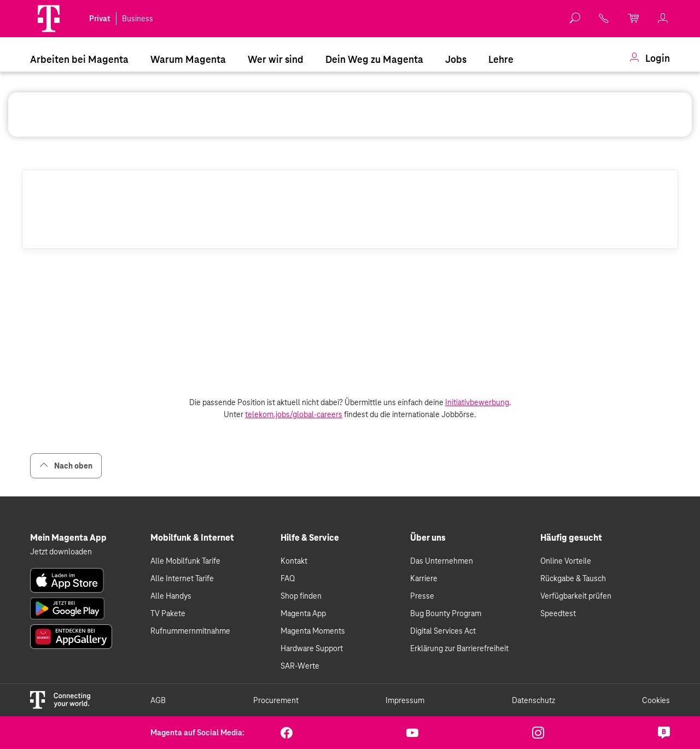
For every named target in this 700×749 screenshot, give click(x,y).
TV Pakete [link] (168, 613)
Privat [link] (100, 19)
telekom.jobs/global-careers (294, 414)
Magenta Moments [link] (313, 631)
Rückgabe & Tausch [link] (573, 578)
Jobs (456, 59)
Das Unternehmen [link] (442, 561)
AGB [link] (158, 700)
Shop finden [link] (301, 596)
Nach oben (66, 466)
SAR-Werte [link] (300, 666)
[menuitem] (79, 58)
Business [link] (138, 19)
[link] (604, 19)
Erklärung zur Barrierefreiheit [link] (459, 648)
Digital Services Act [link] (443, 631)
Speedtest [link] (558, 613)
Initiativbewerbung (477, 402)
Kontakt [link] (294, 561)
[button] (49, 19)
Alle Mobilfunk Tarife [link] (185, 561)
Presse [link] (422, 596)
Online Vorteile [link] (566, 561)
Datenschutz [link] (533, 700)
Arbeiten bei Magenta (79, 59)
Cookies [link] (656, 700)
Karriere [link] (424, 578)
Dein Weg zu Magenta (374, 59)
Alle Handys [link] (171, 596)
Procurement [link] (276, 700)
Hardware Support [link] (312, 648)
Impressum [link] (405, 700)
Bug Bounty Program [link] (446, 613)
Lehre (501, 59)
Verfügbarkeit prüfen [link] (576, 596)
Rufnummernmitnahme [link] (190, 631)
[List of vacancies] (350, 323)
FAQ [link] (288, 578)
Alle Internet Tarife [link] (182, 578)
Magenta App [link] (303, 613)
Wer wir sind (276, 59)
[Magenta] (49, 19)
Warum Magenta (188, 59)
